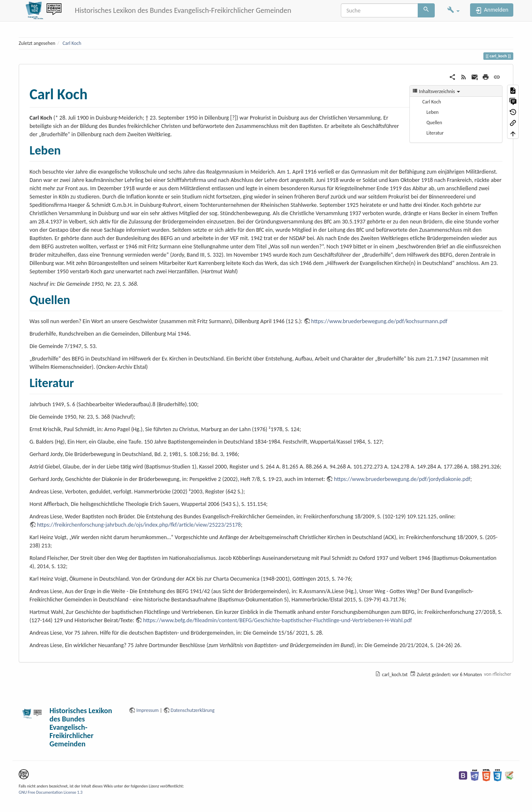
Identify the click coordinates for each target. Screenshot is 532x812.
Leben (432, 112)
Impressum (148, 710)
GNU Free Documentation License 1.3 (50, 792)
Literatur (435, 133)
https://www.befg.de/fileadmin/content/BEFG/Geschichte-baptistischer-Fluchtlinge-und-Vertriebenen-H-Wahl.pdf (277, 620)
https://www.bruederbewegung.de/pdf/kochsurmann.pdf (379, 321)
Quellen (434, 123)
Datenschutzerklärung (193, 710)
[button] (453, 11)
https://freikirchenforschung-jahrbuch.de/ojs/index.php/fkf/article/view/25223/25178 (139, 525)
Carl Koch (72, 43)
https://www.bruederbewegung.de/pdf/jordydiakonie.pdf (402, 479)
